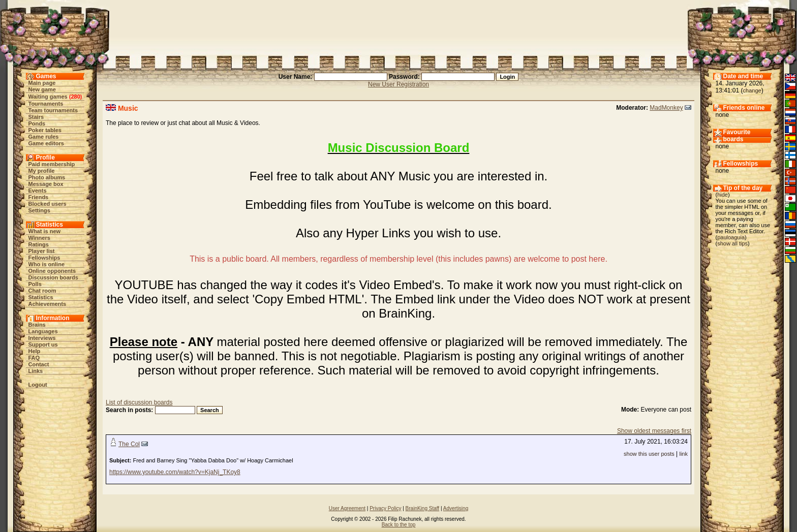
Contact (39, 364)
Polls (35, 284)
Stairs (36, 117)
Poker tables (45, 130)
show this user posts (649, 454)
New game (42, 89)
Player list (42, 251)
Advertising (456, 508)
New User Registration (398, 84)
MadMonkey (666, 108)
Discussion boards (53, 277)
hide (723, 195)
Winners (39, 238)
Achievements (48, 304)
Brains (37, 325)
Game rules (44, 137)
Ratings (39, 244)
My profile (42, 171)
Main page (42, 83)
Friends (39, 197)
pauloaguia (731, 237)
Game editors (46, 143)
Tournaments (46, 104)
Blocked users (48, 204)
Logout (38, 385)
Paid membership (52, 164)
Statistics (41, 297)
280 (75, 97)
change (752, 90)
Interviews (42, 338)
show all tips (732, 243)
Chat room (42, 291)
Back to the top (399, 525)
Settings (39, 210)
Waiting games (48, 97)
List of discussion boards (139, 402)
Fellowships (44, 258)
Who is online (47, 264)
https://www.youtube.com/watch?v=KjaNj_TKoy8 (175, 472)
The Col (129, 444)
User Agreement (347, 508)
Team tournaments (53, 110)
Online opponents (52, 271)
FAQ (34, 358)
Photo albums (47, 177)
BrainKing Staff (423, 508)
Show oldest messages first (654, 431)
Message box (46, 184)
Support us (43, 345)
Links (36, 371)
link (683, 454)
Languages (43, 331)
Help (35, 351)
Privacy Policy (385, 508)
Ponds (37, 123)
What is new (45, 231)
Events (38, 191)
